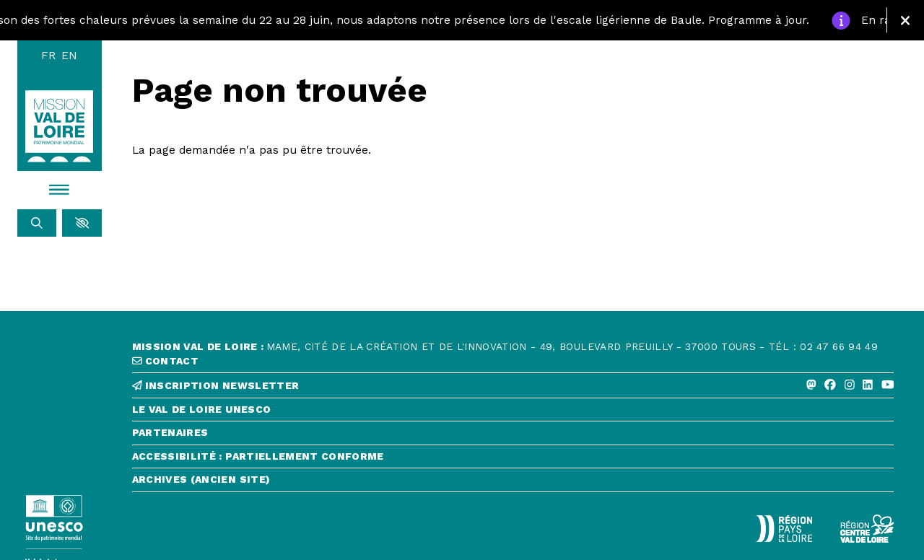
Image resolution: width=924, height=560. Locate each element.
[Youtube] (888, 385)
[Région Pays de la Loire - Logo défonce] (784, 529)
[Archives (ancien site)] (513, 483)
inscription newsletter (216, 386)
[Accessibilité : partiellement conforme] (513, 460)
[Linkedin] (868, 385)
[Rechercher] (37, 223)
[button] (82, 223)
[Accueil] (59, 126)
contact (165, 361)
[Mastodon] (811, 385)
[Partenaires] (513, 436)
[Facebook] (830, 385)
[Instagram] (850, 385)
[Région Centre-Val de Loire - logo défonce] (867, 529)
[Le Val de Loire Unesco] (513, 413)
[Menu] (60, 190)
